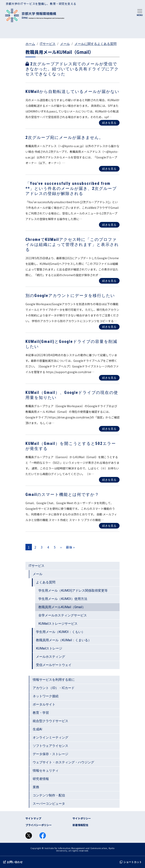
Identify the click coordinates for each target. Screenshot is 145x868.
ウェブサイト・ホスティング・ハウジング (63, 762)
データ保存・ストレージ (50, 754)
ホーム (30, 44)
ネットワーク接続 (46, 696)
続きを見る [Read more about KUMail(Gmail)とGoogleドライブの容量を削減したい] (109, 378)
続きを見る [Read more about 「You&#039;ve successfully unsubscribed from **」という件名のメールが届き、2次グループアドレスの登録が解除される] (109, 225)
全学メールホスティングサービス (63, 615)
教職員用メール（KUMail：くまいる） (64, 640)
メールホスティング (50, 657)
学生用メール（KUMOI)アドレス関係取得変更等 (73, 591)
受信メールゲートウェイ (54, 665)
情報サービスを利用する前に (54, 680)
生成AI (37, 729)
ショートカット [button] (131, 862)
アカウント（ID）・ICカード (54, 688)
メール (65, 44)
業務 (36, 787)
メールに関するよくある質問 (96, 44)
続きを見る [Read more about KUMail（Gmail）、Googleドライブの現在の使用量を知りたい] (109, 429)
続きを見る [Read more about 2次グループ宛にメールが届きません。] (109, 169)
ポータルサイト (44, 704)
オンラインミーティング (50, 737)
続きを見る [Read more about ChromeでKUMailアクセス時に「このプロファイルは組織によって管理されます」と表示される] (109, 281)
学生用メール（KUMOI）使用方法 (63, 599)
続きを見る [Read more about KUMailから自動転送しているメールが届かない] (109, 123)
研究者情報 (41, 779)
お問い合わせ (13, 862)
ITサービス (48, 44)
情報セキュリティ (46, 771)
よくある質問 (46, 582)
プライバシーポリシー (39, 825)
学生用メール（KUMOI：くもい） (60, 632)
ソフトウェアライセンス (50, 746)
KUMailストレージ (49, 648)
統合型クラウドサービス (50, 721)
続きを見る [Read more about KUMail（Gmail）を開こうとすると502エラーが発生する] (109, 480)
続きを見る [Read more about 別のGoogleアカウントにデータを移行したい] (109, 327)
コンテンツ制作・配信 (49, 795)
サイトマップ (33, 818)
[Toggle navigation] (140, 12)
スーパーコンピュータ (49, 804)
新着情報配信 (80, 825)
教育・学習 (41, 713)
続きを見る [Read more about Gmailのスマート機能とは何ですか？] (109, 526)
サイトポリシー (82, 818)
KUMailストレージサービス (58, 624)
